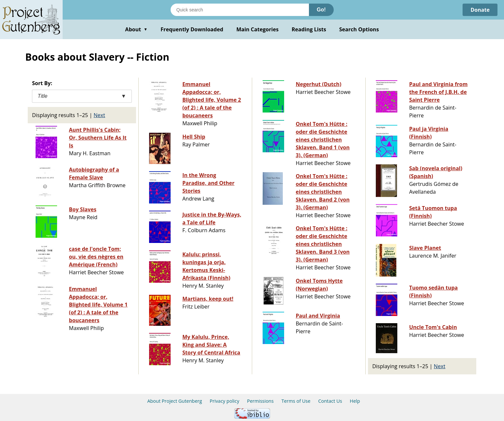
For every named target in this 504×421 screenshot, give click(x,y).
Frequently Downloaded (192, 29)
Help (355, 401)
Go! (321, 10)
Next (99, 115)
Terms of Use (296, 401)
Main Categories (257, 29)
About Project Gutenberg (175, 401)
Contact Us (330, 401)
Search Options (359, 29)
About (137, 29)
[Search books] (240, 10)
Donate (480, 10)
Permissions (260, 401)
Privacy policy (225, 401)
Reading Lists (309, 29)
